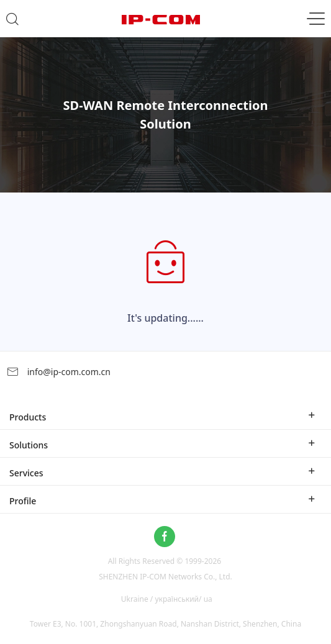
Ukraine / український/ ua (167, 599)
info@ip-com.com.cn (58, 372)
